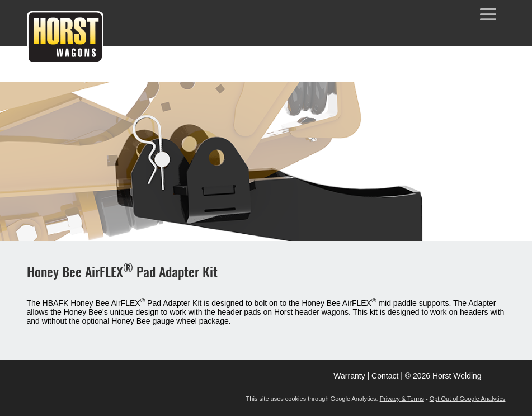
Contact (385, 376)
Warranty (349, 376)
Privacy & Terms (402, 399)
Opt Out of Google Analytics (468, 399)
